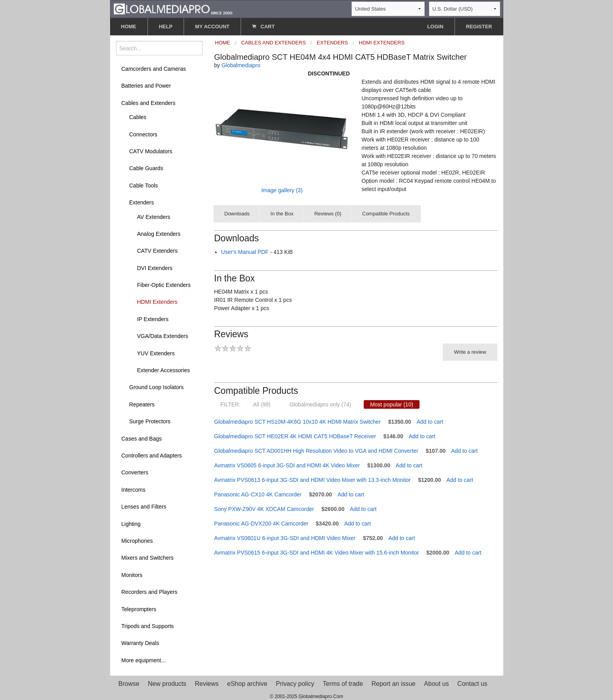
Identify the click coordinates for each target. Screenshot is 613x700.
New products (167, 684)
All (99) (262, 404)
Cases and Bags (142, 439)
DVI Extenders (155, 268)
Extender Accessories (164, 370)
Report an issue (394, 684)
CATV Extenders (157, 251)
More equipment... (144, 660)
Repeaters (142, 404)
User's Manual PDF (245, 252)
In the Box (282, 214)
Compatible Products (386, 214)
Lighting (131, 524)
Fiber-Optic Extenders (164, 285)
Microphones (137, 541)
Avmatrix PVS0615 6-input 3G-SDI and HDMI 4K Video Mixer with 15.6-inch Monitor (317, 553)
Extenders (142, 202)
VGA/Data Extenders (163, 336)
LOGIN (435, 27)
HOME (129, 27)
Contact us (472, 684)
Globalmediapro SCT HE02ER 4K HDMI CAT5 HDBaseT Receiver (295, 436)
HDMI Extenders (157, 302)
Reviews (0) (328, 214)
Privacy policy (295, 684)
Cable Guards (146, 168)
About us (436, 684)
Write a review (470, 352)
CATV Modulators (151, 151)
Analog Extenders (159, 234)
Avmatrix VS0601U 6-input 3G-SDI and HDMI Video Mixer (285, 538)
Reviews (206, 684)
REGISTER (479, 27)
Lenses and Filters (144, 507)
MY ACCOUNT (212, 27)
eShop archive (247, 684)
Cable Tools (144, 186)
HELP (166, 27)
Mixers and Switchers (148, 558)
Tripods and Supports (148, 626)
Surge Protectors (150, 421)
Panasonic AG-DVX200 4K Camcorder (261, 524)
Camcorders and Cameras (154, 69)
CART (263, 27)
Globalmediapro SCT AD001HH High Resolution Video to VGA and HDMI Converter (316, 451)
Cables (138, 117)
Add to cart (430, 422)
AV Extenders (154, 217)
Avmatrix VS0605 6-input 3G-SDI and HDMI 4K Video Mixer (287, 465)
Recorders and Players (149, 592)
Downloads (237, 214)
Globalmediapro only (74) (320, 404)
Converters (135, 472)
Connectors (144, 134)
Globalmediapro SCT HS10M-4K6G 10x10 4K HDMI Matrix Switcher (298, 422)
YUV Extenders (156, 353)
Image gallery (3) (282, 190)
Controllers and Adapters (152, 456)
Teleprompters (139, 609)
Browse (129, 684)
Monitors (132, 575)
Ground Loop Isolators (157, 387)
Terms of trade (343, 684)
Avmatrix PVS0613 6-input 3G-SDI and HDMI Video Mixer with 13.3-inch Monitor (313, 480)
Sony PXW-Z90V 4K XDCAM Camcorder (264, 509)
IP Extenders (153, 319)
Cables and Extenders (149, 103)
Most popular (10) (392, 404)
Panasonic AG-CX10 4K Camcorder (258, 494)
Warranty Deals (140, 643)
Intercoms (133, 490)
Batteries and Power (146, 86)
